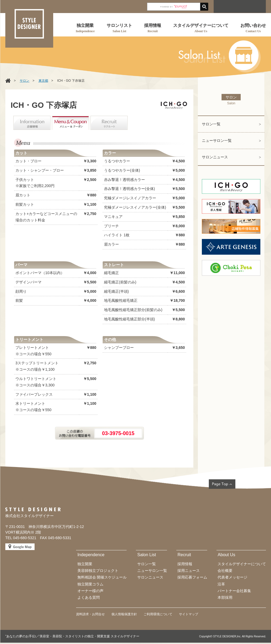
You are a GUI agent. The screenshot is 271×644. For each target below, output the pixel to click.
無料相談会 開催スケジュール (102, 577)
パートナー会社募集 (234, 591)
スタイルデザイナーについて (242, 564)
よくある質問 (89, 597)
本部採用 (225, 597)
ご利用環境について (158, 614)
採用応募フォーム (192, 577)
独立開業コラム (90, 584)
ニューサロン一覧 (217, 141)
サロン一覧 (211, 124)
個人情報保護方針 (124, 614)
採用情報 (185, 564)
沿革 (221, 584)
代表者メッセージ (232, 577)
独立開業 (85, 564)
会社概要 (225, 571)
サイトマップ (189, 614)
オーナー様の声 (90, 591)
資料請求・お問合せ (90, 614)
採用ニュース (189, 571)
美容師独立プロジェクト (98, 571)
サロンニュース (215, 157)
